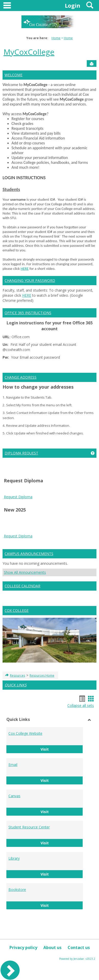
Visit (62, 749)
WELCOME (14, 75)
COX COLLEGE (17, 610)
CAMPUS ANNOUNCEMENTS (29, 554)
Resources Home (42, 675)
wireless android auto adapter (67, 545)
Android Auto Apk (46, 525)
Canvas (14, 796)
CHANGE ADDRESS (21, 377)
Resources (17, 675)
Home (56, 38)
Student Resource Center (29, 827)
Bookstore (17, 890)
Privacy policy (23, 947)
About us (52, 947)
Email (13, 765)
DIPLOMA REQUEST (21, 453)
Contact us (79, 947)
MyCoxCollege (29, 52)
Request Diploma (18, 497)
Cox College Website (25, 733)
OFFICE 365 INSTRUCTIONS (28, 313)
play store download (21, 520)
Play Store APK (71, 530)
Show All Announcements (25, 572)
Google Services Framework (34, 530)
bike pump (33, 545)
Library (14, 858)
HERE (25, 269)
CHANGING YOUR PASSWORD (30, 280)
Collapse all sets (81, 705)
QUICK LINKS (16, 685)
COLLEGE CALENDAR (22, 586)
